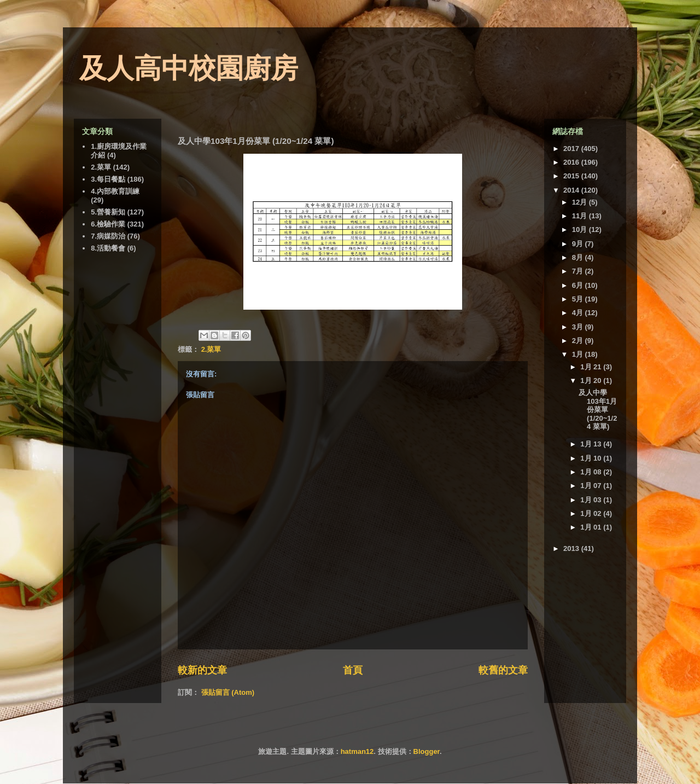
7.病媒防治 (108, 236)
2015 (572, 176)
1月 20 (592, 381)
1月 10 (592, 458)
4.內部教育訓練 (115, 191)
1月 (579, 354)
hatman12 (357, 751)
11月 (581, 216)
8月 (579, 257)
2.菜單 (211, 349)
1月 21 (592, 367)
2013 (572, 548)
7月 (579, 271)
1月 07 (592, 486)
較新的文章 (202, 670)
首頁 (353, 670)
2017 (572, 149)
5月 (579, 299)
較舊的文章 (503, 670)
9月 (579, 244)
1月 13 (592, 444)
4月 (579, 313)
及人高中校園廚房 (189, 68)
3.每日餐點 (108, 179)
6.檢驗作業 (108, 224)
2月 (579, 341)
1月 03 (592, 500)
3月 (579, 327)
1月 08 (592, 472)
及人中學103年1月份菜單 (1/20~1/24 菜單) (598, 410)
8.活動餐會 (108, 248)
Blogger (427, 751)
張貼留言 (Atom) (228, 692)
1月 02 (592, 513)
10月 (581, 230)
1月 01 (592, 527)
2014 (572, 190)
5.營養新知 (108, 212)
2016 (572, 162)
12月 (581, 202)
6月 (579, 285)
